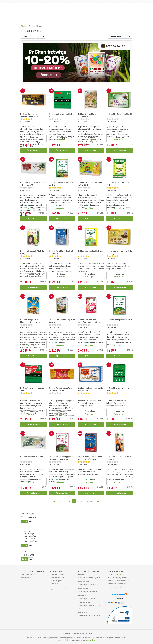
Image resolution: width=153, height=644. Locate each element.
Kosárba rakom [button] (34, 150)
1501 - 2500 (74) (30, 539)
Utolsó (98, 501)
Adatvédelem (54, 584)
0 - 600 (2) (28, 531)
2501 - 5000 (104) (30, 541)
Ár (22, 528)
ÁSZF (51, 590)
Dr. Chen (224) (29, 555)
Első (54, 501)
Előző (60, 501)
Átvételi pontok (26, 578)
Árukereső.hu (119, 599)
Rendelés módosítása (57, 575)
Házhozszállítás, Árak (28, 575)
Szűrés (24, 521)
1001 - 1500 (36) (30, 536)
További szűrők (28, 514)
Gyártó (24, 551)
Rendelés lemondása (57, 578)
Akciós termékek (30, 517)
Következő (89, 501)
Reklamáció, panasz (56, 581)
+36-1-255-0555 (118, 575)
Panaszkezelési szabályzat (59, 587)
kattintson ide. (90, 640)
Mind (30, 521)
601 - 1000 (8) (29, 534)
